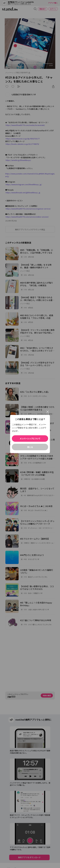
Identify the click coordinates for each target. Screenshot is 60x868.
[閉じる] (48, 412)
